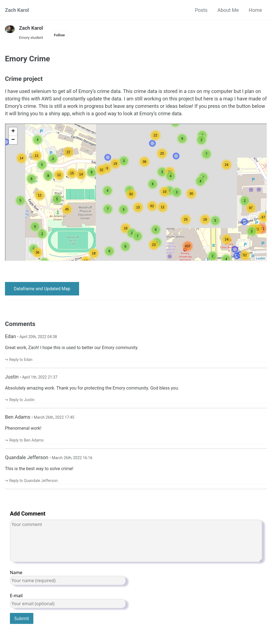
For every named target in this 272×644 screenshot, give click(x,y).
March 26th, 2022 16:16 (72, 458)
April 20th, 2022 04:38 (38, 337)
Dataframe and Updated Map (42, 289)
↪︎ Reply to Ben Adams (24, 440)
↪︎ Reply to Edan (19, 360)
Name (68, 577)
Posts (201, 10)
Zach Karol (17, 10)
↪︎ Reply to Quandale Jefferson (31, 481)
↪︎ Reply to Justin (20, 400)
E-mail (68, 600)
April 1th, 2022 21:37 (40, 377)
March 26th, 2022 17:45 (54, 417)
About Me (228, 10)
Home (255, 10)
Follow (60, 35)
